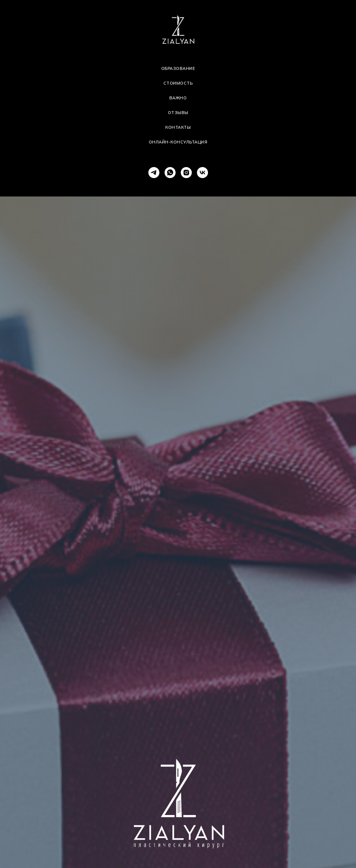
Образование (178, 68)
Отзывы (178, 113)
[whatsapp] (170, 173)
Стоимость (178, 83)
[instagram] (186, 173)
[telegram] (154, 173)
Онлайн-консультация (178, 142)
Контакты (178, 127)
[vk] (202, 173)
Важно (178, 98)
